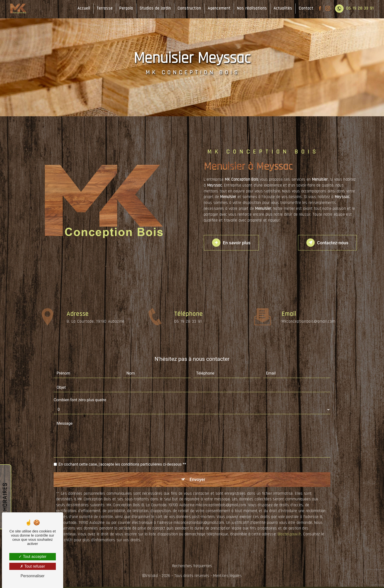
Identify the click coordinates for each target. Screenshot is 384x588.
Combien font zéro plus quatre (80, 400)
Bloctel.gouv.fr (289, 535)
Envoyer (198, 480)
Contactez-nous (325, 243)
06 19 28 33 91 (353, 9)
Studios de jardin (154, 8)
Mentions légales (227, 577)
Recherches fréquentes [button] (192, 567)
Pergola (125, 8)
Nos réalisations (251, 8)
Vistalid (151, 577)
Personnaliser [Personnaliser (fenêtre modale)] (33, 576)
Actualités (282, 8)
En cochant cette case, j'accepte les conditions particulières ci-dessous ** (122, 464)
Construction (188, 8)
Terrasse (104, 8)
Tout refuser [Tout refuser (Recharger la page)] (33, 566)
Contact (305, 8)
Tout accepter (32, 557)
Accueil (83, 8)
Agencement (218, 8)
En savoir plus (234, 243)
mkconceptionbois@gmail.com (309, 308)
